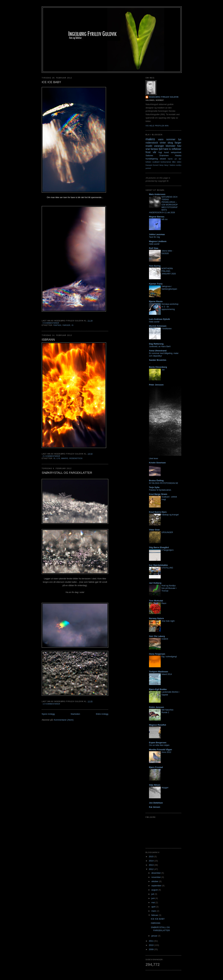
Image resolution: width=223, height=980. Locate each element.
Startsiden (75, 714)
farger (67, 325)
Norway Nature (156, 618)
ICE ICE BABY (51, 82)
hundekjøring (152, 159)
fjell (161, 149)
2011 (152, 941)
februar (155, 915)
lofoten (148, 162)
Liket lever (154, 459)
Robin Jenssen (156, 707)
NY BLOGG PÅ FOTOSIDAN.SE (164, 483)
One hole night (168, 621)
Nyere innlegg (48, 714)
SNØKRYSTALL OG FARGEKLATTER (67, 473)
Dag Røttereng (156, 344)
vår (155, 152)
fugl (160, 152)
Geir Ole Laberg (157, 636)
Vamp (161, 165)
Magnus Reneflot (158, 725)
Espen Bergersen (158, 743)
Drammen (164, 155)
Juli (163, 370)
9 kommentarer (51, 323)
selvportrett (176, 152)
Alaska (178, 155)
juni (153, 898)
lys (58, 458)
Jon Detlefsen (156, 803)
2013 (152, 865)
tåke (174, 162)
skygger (165, 788)
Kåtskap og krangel (170, 515)
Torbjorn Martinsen (158, 672)
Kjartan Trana (156, 284)
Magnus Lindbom (158, 241)
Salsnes (149, 155)
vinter (163, 143)
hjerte (170, 159)
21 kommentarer (51, 456)
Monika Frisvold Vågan (161, 750)
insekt (149, 146)
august (155, 890)
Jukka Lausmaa (157, 234)
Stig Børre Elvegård (159, 547)
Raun (164, 603)
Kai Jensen (155, 807)
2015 (152, 857)
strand (163, 159)
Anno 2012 (166, 752)
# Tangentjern (168, 550)
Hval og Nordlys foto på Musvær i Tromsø (169, 588)
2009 (152, 949)
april (154, 907)
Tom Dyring (155, 266)
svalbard (156, 162)
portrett (148, 168)
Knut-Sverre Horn (158, 512)
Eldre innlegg (102, 714)
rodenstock (76, 458)
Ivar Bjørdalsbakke (158, 565)
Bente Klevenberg (158, 367)
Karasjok (149, 165)
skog (170, 143)
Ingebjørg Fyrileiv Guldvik (164, 97)
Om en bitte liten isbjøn (159, 745)
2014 (152, 861)
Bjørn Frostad (156, 767)
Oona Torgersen (157, 654)
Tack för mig (154, 237)
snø (148, 149)
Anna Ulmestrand (158, 351)
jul (176, 159)
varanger (159, 146)
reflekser (176, 149)
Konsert (156, 165)
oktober (155, 881)
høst (166, 149)
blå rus (164, 219)
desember (156, 873)
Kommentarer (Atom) (64, 720)
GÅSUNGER (167, 532)
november (156, 877)
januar (155, 936)
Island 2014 (167, 674)
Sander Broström (158, 360)
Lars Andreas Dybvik (159, 319)
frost (148, 152)
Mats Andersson (157, 194)
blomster (171, 146)
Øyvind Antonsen (158, 326)
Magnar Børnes (157, 217)
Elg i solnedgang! (169, 657)
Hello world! (154, 244)
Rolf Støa (154, 248)
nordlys (179, 165)
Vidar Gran (154, 530)
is (73, 325)
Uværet (165, 639)
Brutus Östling (156, 481)
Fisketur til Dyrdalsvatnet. (160, 490)
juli (153, 894)
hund (166, 152)
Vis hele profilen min (157, 126)
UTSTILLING (167, 568)
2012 (152, 869)
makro (65, 458)
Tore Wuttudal (156, 601)
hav (179, 146)
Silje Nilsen (155, 785)
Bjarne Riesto (156, 301)
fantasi (57, 325)
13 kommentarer (51, 704)
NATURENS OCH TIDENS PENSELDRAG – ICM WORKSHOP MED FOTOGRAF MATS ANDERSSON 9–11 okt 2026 (163, 205)
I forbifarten (167, 329)
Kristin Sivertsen (157, 463)
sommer (171, 139)
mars (154, 911)
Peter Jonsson (156, 385)
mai (153, 902)
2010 (152, 945)
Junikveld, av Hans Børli (160, 346)
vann (161, 139)
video (179, 162)
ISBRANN (48, 340)
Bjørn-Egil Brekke (158, 689)
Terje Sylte (154, 487)
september (157, 886)
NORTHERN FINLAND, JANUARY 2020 (169, 271)
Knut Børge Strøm (158, 494)
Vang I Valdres (170, 165)
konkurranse (166, 162)
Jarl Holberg (155, 583)
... (150, 363)
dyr (180, 159)
